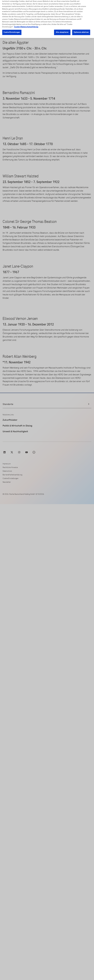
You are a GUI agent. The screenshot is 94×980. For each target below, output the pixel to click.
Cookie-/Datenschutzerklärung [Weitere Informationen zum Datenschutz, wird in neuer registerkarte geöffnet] (26, 24)
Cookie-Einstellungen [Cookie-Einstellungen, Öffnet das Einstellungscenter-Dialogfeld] (12, 30)
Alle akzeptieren (62, 30)
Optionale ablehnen (81, 30)
